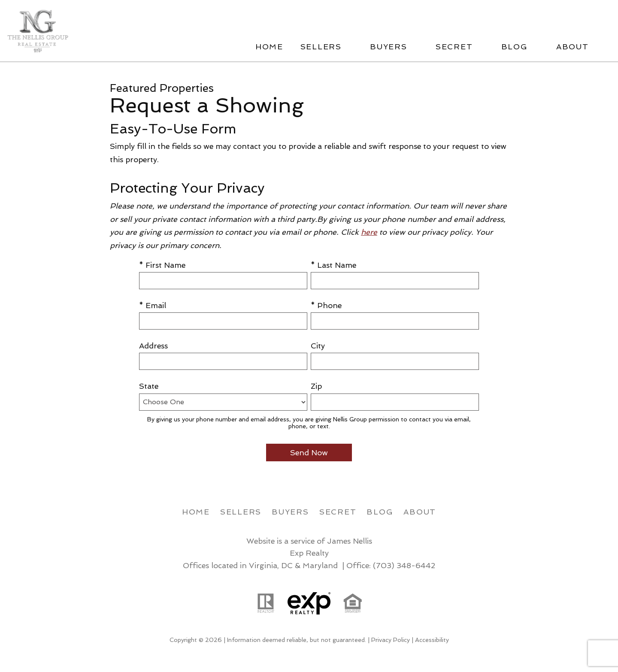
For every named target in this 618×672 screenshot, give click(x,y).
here (369, 232)
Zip (316, 386)
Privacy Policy (391, 640)
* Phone (326, 305)
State (149, 386)
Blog (380, 512)
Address (153, 346)
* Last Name (333, 265)
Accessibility (432, 640)
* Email (153, 305)
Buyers (290, 512)
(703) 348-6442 (404, 565)
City (318, 346)
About (420, 512)
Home (269, 47)
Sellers (241, 512)
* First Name (162, 265)
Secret (338, 512)
